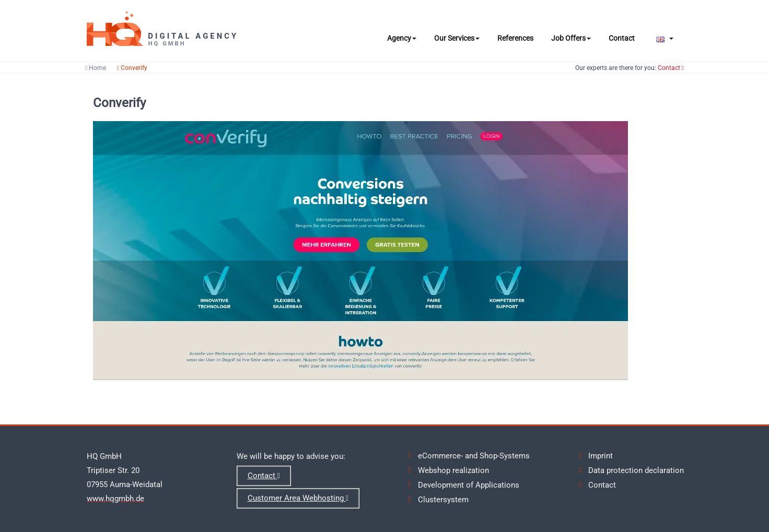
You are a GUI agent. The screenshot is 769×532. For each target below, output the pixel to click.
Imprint (601, 456)
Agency (402, 38)
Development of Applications (469, 485)
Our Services (457, 38)
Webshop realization (453, 470)
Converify (132, 68)
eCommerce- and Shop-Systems (474, 456)
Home (96, 68)
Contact (622, 38)
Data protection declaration (636, 470)
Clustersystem (443, 500)
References (515, 38)
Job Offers (571, 38)
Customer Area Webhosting (298, 498)
